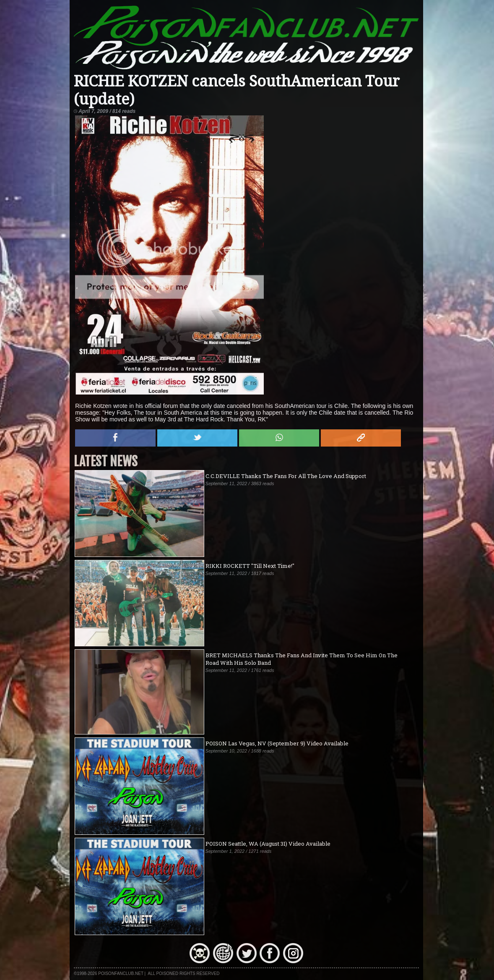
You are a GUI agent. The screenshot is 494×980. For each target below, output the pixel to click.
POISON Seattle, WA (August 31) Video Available (268, 844)
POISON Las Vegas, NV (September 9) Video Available (277, 743)
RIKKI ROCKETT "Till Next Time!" (250, 566)
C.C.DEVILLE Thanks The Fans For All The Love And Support (286, 476)
